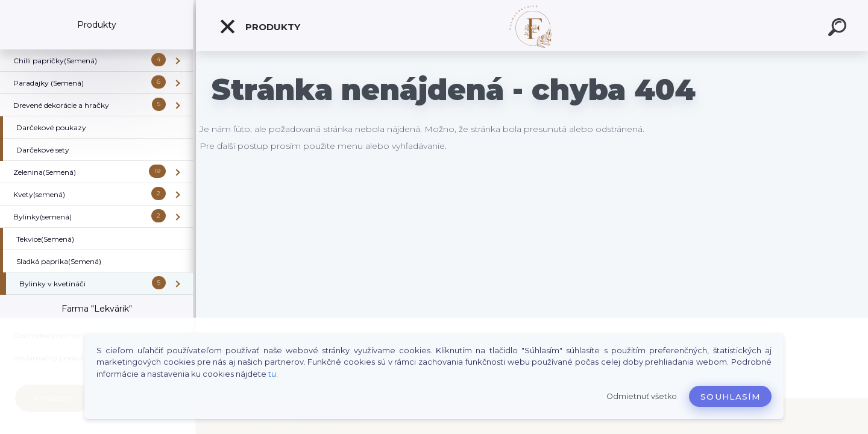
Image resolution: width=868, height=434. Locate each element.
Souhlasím (730, 397)
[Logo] (532, 26)
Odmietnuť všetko (642, 396)
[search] (839, 29)
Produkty (259, 27)
